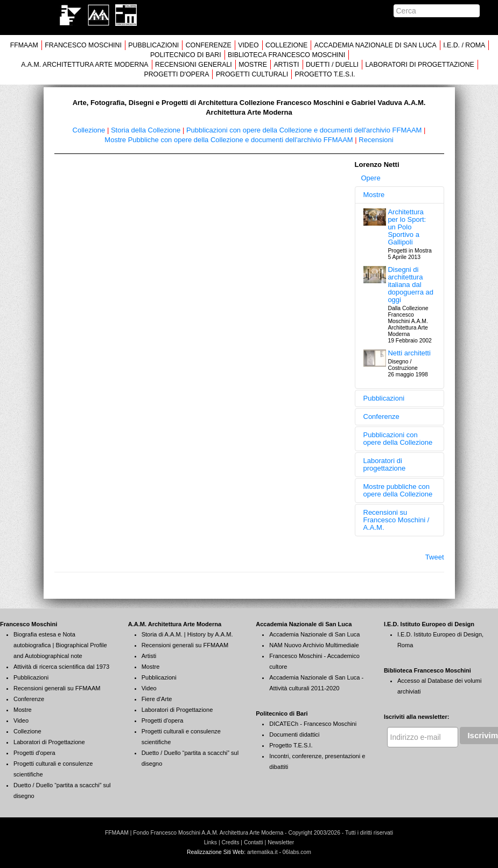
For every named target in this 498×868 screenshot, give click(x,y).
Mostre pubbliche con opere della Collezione (398, 490)
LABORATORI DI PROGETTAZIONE (419, 65)
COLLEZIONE (286, 45)
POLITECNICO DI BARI (186, 55)
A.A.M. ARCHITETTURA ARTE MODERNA (85, 65)
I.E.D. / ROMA (464, 45)
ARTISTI (286, 65)
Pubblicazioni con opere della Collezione (398, 439)
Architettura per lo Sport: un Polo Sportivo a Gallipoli (407, 227)
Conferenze (381, 416)
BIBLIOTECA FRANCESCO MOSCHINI (286, 55)
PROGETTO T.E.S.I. (325, 74)
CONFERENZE (209, 45)
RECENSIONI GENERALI (194, 65)
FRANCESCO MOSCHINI (83, 45)
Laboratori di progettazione (385, 464)
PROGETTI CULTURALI (252, 74)
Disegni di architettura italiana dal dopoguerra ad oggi (411, 285)
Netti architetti (409, 353)
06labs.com (297, 852)
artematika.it (262, 852)
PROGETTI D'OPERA (176, 74)
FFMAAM (24, 45)
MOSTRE (253, 65)
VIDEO (248, 45)
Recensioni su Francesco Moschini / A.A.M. (397, 520)
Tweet (435, 557)
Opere (371, 178)
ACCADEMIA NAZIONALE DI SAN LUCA (376, 45)
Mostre (374, 195)
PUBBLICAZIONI (153, 45)
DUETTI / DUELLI (332, 65)
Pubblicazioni (384, 398)
